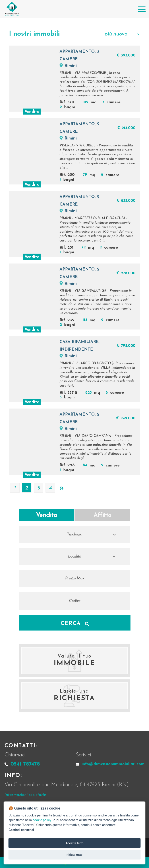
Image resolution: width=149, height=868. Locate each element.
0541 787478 (22, 764)
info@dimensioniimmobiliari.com (110, 764)
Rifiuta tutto (74, 855)
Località (75, 557)
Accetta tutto (74, 843)
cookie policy (42, 820)
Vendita (46, 515)
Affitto (102, 515)
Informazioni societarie (25, 795)
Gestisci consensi (21, 830)
